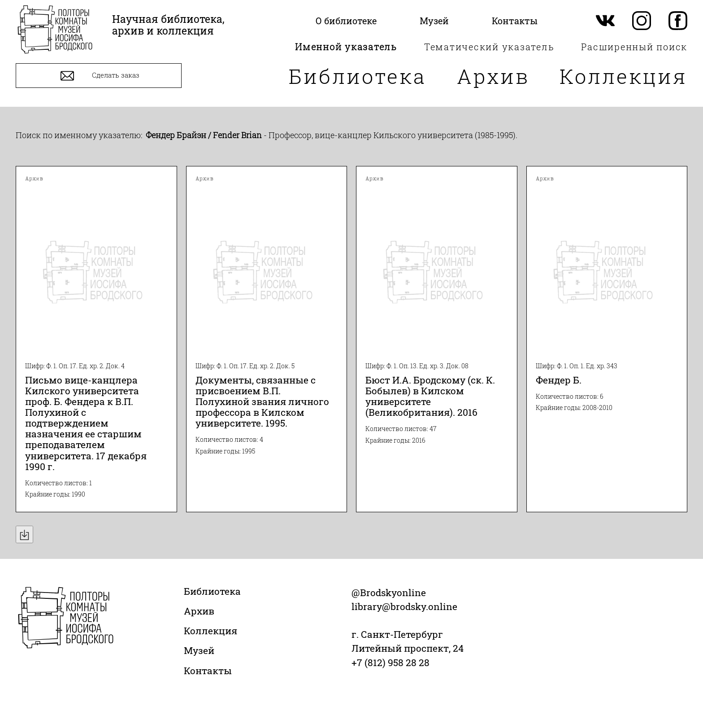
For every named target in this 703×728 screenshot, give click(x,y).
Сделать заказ (99, 76)
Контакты (208, 671)
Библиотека (358, 76)
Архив (493, 76)
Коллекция (623, 76)
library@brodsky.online (404, 606)
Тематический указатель (489, 47)
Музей (199, 650)
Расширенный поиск (634, 47)
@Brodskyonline (389, 593)
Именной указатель (346, 47)
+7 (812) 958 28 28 (391, 663)
